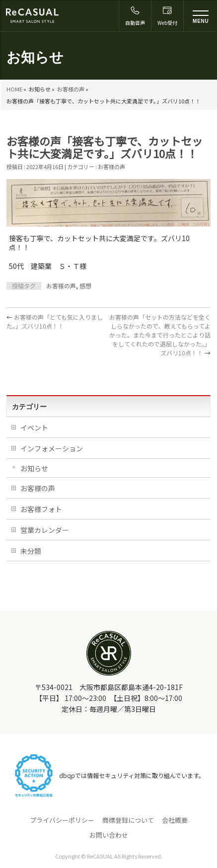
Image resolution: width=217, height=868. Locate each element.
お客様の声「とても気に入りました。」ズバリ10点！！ (55, 321)
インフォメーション (52, 448)
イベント (34, 428)
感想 (85, 286)
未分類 (31, 551)
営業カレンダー (45, 530)
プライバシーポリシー (62, 820)
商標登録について (128, 820)
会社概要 (175, 820)
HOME (14, 89)
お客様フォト (41, 509)
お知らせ (34, 468)
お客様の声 (71, 89)
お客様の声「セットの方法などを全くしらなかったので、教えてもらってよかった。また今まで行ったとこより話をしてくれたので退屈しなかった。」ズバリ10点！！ (160, 335)
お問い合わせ (109, 835)
